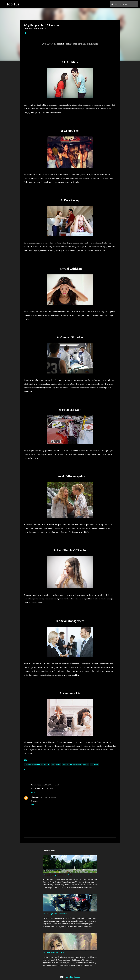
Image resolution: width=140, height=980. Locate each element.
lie (53, 764)
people (86, 764)
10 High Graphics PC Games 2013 (55, 914)
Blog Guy (35, 797)
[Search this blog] (126, 4)
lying (58, 764)
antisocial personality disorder (37, 764)
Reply (33, 792)
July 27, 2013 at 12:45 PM (48, 797)
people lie (94, 764)
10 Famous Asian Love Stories (53, 953)
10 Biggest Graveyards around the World (57, 875)
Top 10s (13, 4)
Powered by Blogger (70, 977)
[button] (25, 33)
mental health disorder (72, 764)
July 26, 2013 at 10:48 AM (50, 785)
